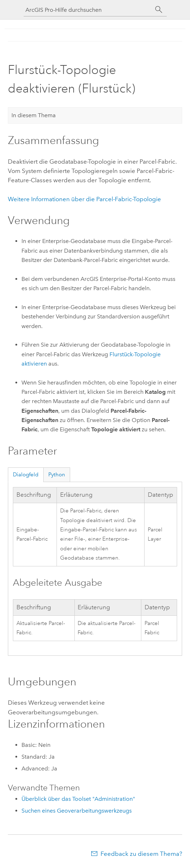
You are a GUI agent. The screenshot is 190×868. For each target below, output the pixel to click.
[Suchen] (159, 10)
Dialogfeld (26, 475)
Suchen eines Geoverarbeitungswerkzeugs (77, 811)
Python (57, 475)
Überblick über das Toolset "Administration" (78, 799)
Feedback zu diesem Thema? (141, 854)
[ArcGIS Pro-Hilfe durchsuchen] (88, 10)
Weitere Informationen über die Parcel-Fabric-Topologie (84, 199)
